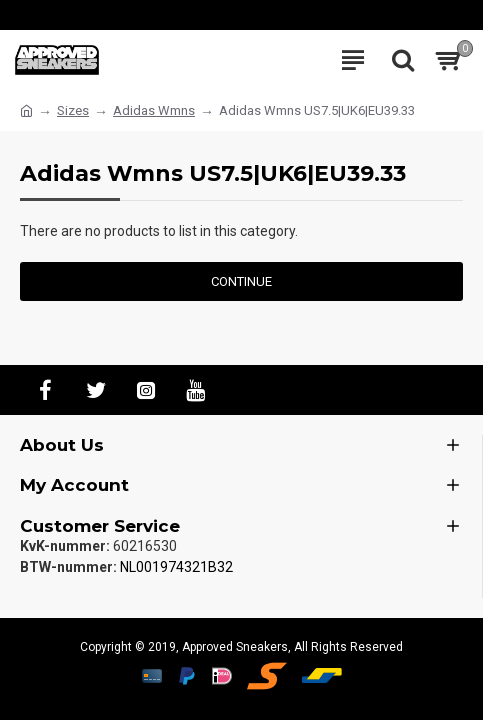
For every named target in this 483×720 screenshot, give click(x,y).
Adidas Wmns (154, 110)
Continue (241, 281)
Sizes (73, 110)
